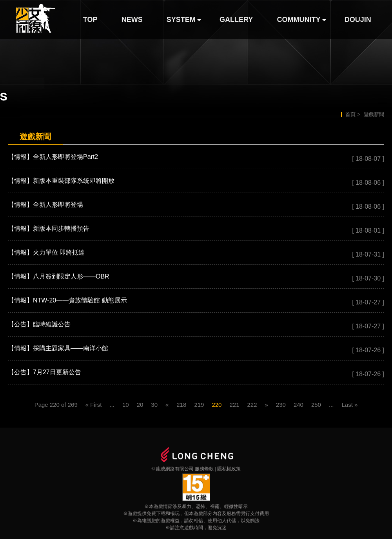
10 (126, 405)
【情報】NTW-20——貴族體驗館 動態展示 (67, 300)
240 (299, 405)
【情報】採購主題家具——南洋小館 (58, 348)
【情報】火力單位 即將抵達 (46, 252)
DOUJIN (358, 20)
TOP (90, 20)
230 (281, 405)
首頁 (350, 114)
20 (140, 405)
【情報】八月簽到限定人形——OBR (59, 276)
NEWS (132, 20)
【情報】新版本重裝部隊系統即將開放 (61, 181)
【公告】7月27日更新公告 (44, 372)
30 (154, 405)
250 (316, 405)
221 (234, 405)
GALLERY (236, 20)
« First (94, 405)
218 (181, 405)
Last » (349, 405)
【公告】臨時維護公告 (39, 324)
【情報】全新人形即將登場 (45, 205)
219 (199, 405)
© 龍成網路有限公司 (172, 469)
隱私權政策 (229, 469)
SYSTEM (181, 20)
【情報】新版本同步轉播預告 (49, 229)
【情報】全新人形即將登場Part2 (53, 157)
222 (252, 405)
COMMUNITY (299, 20)
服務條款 (204, 469)
